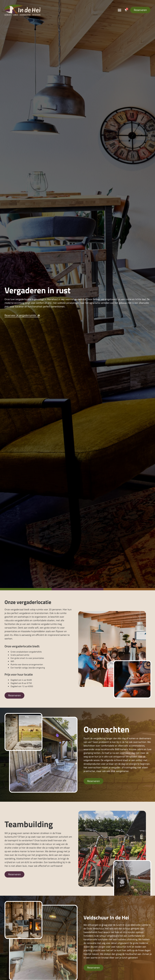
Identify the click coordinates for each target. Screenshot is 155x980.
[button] (119, 10)
